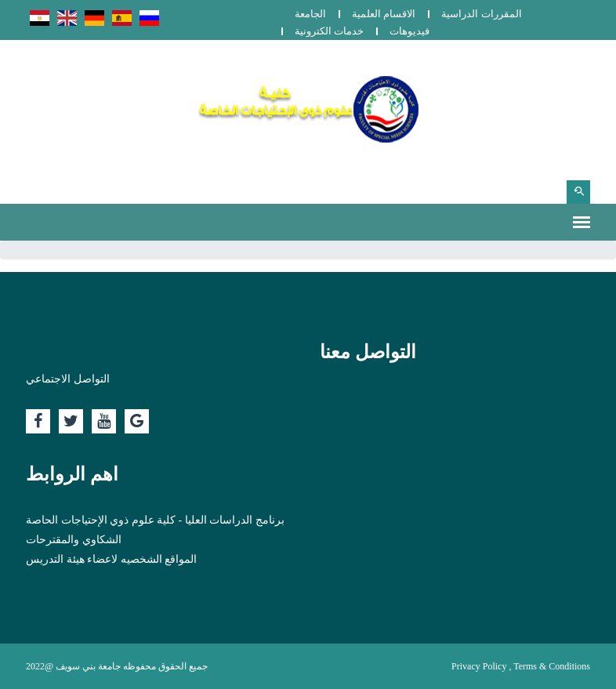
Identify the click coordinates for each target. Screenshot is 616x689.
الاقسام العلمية (384, 14)
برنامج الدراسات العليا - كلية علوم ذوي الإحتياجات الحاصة (155, 520)
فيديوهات (409, 31)
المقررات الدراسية (481, 14)
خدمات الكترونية (329, 31)
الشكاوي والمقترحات (74, 540)
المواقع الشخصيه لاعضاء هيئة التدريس (111, 559)
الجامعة (310, 14)
